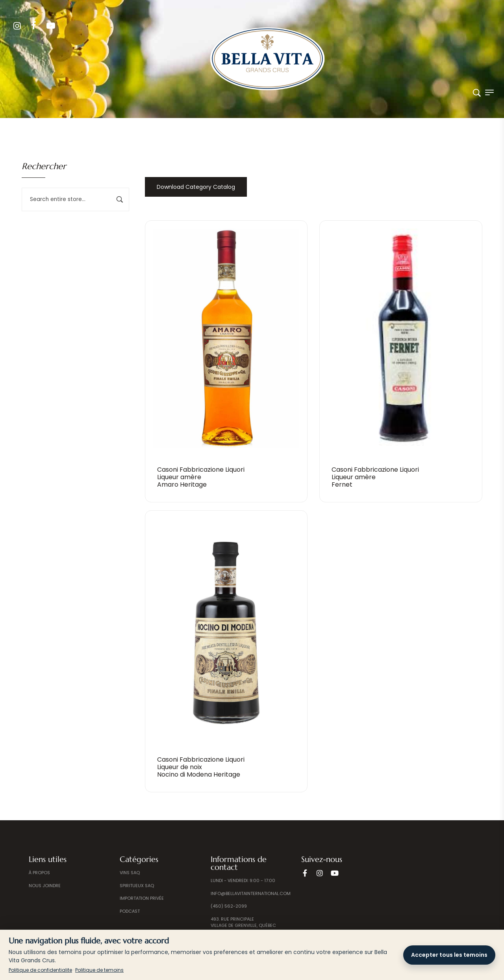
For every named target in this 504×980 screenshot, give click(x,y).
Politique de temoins (99, 970)
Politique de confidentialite (40, 970)
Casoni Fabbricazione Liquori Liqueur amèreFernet (375, 477)
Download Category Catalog (196, 187)
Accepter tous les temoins (449, 955)
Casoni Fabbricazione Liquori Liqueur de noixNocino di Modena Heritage (201, 767)
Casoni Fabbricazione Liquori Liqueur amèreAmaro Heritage (201, 477)
